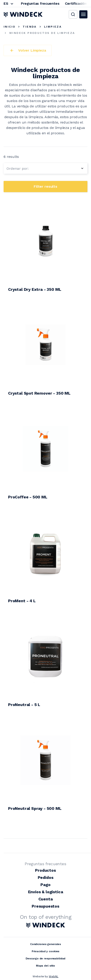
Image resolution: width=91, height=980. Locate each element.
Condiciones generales (45, 944)
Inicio (9, 27)
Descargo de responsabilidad (46, 958)
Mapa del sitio (45, 966)
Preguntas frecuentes (40, 3)
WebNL (53, 976)
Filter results (45, 186)
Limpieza (53, 27)
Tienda (30, 27)
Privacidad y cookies (46, 951)
